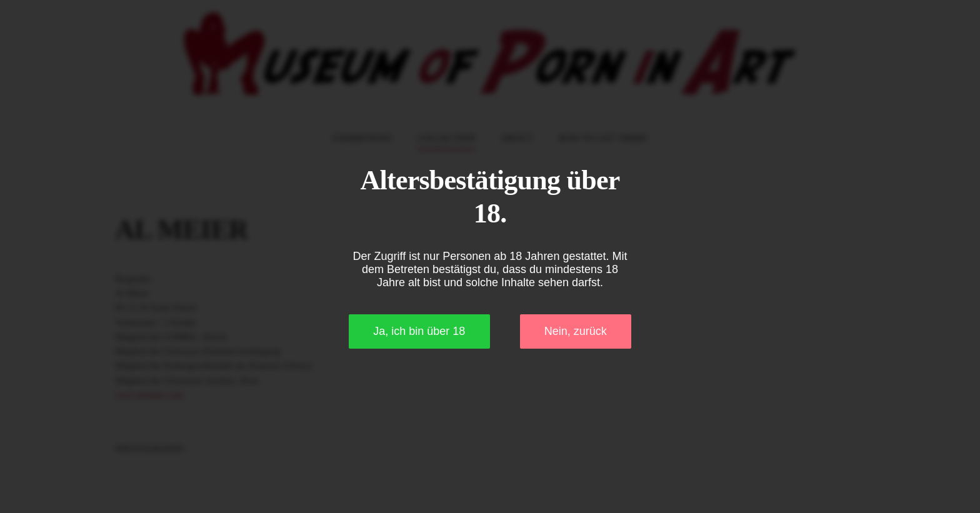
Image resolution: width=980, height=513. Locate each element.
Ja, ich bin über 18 (419, 331)
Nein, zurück (576, 331)
